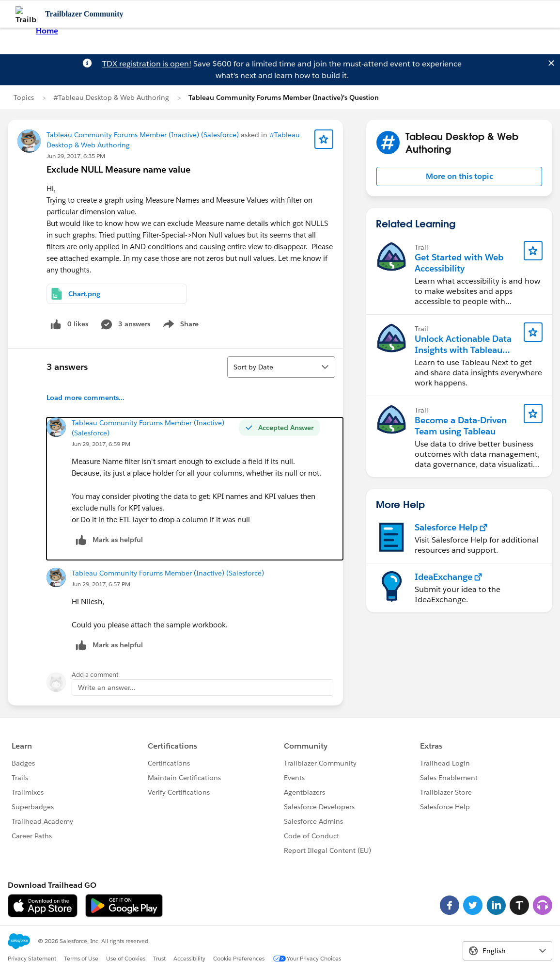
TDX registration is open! (147, 64)
